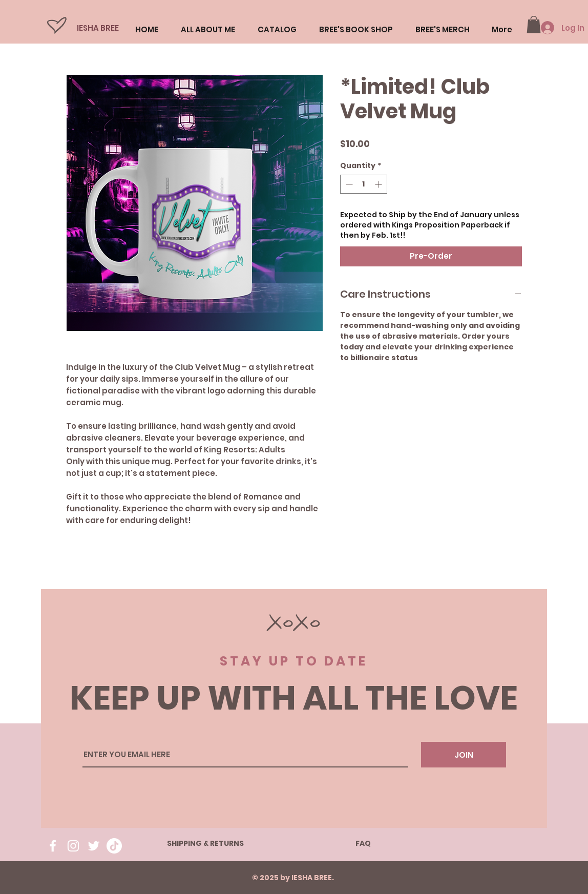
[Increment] (379, 184)
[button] (534, 24)
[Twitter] (94, 846)
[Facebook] (53, 846)
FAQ (363, 843)
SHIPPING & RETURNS (205, 843)
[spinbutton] (364, 184)
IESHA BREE (98, 28)
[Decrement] (348, 184)
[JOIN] (464, 755)
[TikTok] (114, 846)
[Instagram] (73, 846)
